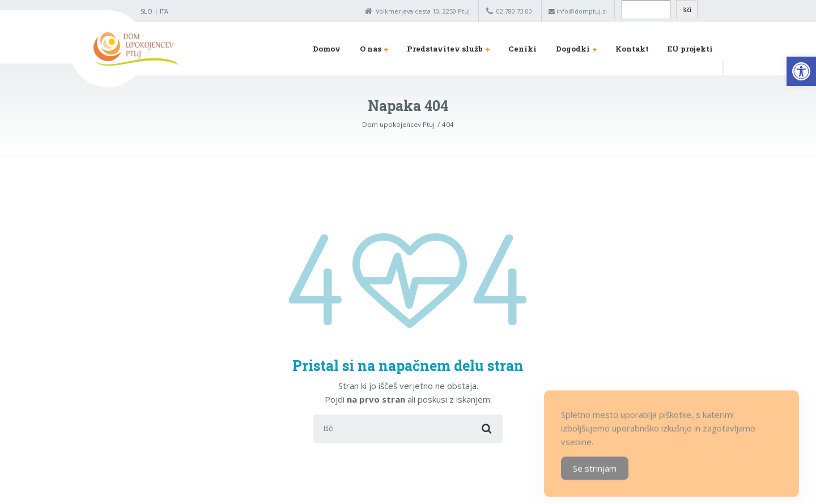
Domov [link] (327, 49)
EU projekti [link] (690, 49)
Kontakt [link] (632, 49)
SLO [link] (146, 11)
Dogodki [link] (573, 49)
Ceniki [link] (522, 49)
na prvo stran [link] (376, 399)
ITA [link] (164, 11)
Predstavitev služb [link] (445, 49)
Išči (687, 10)
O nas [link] (371, 49)
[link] (801, 71)
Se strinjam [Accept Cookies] (595, 478)
